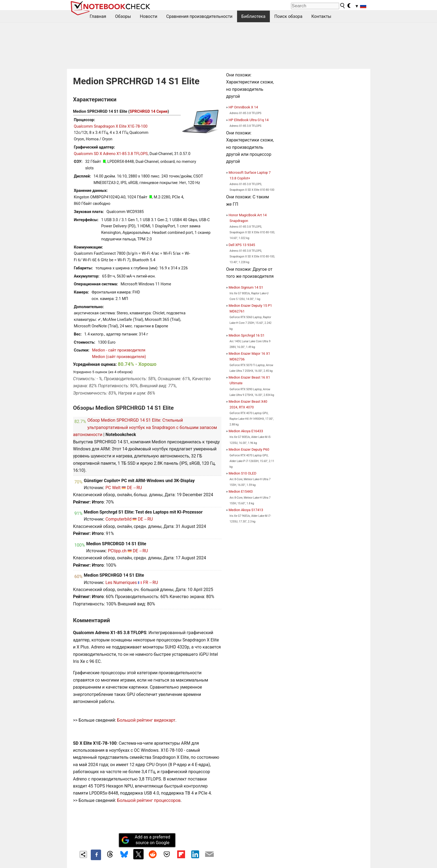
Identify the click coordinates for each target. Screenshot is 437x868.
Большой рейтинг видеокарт (146, 720)
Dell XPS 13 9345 (242, 245)
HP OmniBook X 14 (243, 107)
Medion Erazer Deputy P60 (249, 449)
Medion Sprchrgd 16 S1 (247, 335)
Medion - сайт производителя (119, 350)
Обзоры (123, 16)
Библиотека (253, 16)
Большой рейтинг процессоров (149, 800)
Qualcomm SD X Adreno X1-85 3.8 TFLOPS (111, 154)
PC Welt (113, 488)
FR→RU (150, 583)
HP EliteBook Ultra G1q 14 (249, 120)
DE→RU (134, 488)
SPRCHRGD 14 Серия (148, 112)
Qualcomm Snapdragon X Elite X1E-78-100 (111, 126)
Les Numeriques (121, 583)
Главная (98, 16)
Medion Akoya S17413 (246, 510)
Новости (148, 16)
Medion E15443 (241, 491)
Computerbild (118, 519)
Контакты (321, 16)
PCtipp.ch (117, 551)
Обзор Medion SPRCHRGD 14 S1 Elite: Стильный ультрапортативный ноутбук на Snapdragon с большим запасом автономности (145, 427)
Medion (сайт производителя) (119, 357)
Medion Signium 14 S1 (246, 287)
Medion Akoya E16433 (246, 431)
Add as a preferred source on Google (146, 840)
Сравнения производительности (199, 16)
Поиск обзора (289, 16)
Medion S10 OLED (242, 473)
